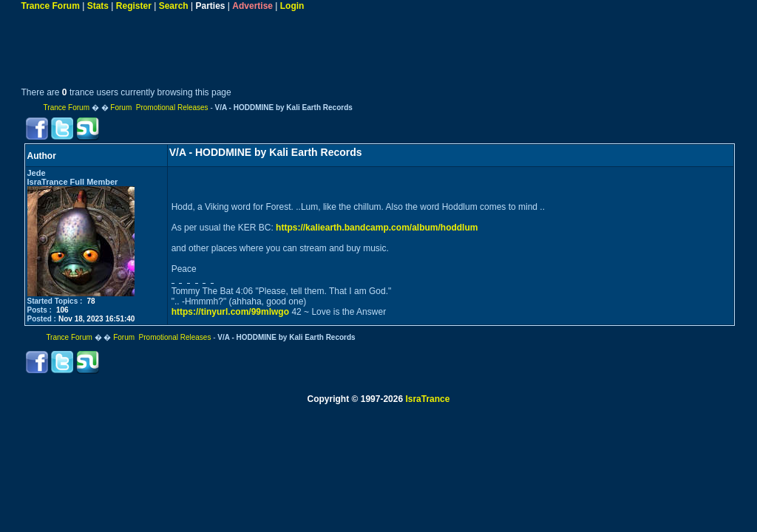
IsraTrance (427, 399)
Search (174, 6)
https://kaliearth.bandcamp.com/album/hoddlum (377, 228)
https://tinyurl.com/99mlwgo (230, 312)
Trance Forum (51, 6)
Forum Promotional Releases (159, 108)
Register (134, 6)
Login (292, 6)
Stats (98, 6)
